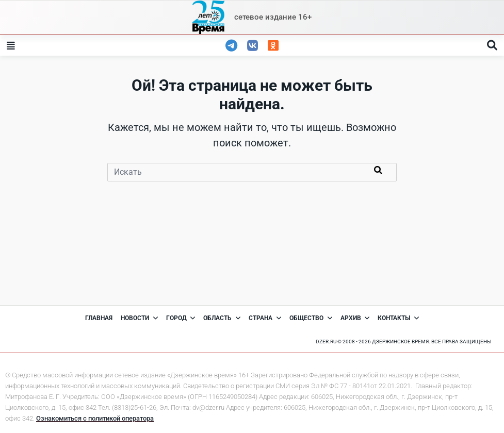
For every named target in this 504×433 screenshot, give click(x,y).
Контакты (398, 318)
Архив (355, 318)
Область (222, 318)
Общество (311, 318)
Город (181, 318)
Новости (139, 318)
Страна (265, 318)
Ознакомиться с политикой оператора (95, 418)
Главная (99, 318)
